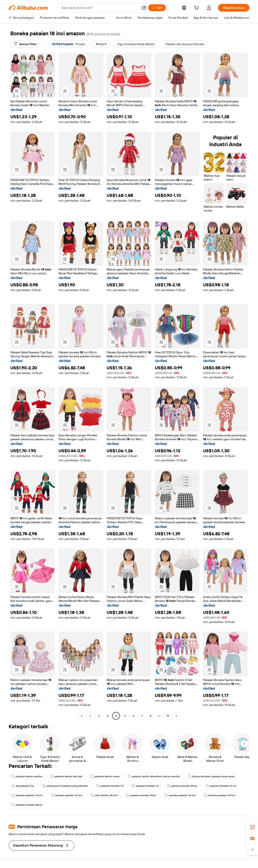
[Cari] (157, 8)
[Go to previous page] (82, 716)
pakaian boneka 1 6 (145, 786)
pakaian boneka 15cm (141, 795)
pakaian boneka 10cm (182, 786)
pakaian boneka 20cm (27, 805)
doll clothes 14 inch (104, 795)
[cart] (197, 8)
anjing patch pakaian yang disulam (65, 786)
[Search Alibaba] (100, 8)
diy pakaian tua (23, 786)
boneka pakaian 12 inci (27, 795)
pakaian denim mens (105, 776)
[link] (252, 827)
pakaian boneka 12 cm (221, 786)
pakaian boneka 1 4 (110, 786)
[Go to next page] (176, 716)
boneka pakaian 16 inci (180, 795)
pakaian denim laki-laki (66, 776)
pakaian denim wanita (27, 776)
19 (168, 716)
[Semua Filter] (25, 44)
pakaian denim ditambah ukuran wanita (154, 776)
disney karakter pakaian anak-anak (211, 776)
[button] (144, 8)
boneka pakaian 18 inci (220, 795)
